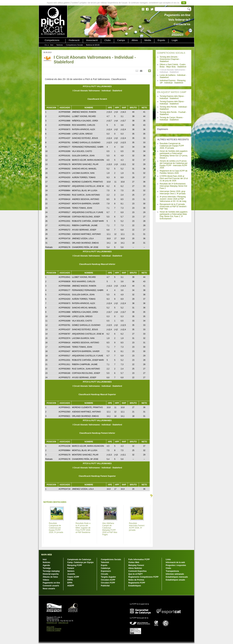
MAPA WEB (47, 555)
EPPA (70, 583)
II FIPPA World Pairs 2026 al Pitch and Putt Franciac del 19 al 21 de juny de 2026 (174, 178)
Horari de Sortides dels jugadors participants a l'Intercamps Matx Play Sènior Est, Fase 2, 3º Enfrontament (174, 215)
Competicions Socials (75, 45)
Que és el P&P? (136, 574)
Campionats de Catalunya (79, 559)
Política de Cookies (54, 630)
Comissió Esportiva (137, 571)
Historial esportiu (51, 574)
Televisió (105, 562)
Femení (71, 568)
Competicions (52, 40)
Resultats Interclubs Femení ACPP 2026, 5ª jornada (137, 527)
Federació (74, 40)
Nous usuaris (49, 589)
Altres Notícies (135, 568)
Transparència (172, 571)
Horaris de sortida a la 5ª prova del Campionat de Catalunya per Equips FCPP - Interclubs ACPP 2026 (174, 164)
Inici (52, 45)
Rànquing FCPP (75, 565)
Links (168, 559)
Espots (161, 40)
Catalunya (105, 568)
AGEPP (71, 586)
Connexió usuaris (51, 586)
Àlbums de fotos (50, 577)
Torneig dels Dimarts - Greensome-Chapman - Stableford (170, 59)
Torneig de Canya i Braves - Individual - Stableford (172, 119)
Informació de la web (175, 562)
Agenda (46, 565)
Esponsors (106, 571)
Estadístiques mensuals (177, 577)
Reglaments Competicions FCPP (143, 577)
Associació (92, 40)
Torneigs (47, 568)
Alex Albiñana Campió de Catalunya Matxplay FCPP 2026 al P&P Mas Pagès (110, 529)
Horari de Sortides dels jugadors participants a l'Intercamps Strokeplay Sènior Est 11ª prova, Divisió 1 (174, 154)
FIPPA (70, 580)
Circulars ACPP (108, 580)
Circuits (104, 574)
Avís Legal (50, 627)
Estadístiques (135, 586)
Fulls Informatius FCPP (139, 559)
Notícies (60, 45)
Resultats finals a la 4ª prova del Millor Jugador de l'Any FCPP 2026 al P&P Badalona (83, 528)
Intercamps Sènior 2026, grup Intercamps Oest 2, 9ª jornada (173, 192)
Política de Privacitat (54, 629)
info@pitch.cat (52, 623)
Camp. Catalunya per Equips (80, 562)
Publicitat (105, 586)
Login (175, 40)
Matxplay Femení (136, 565)
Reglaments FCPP (137, 583)
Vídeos (46, 580)
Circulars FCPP (108, 583)
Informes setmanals (175, 574)
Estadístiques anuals (175, 580)
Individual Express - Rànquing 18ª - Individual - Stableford (173, 82)
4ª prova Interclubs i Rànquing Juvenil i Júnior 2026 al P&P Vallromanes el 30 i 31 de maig (173, 199)
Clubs (107, 40)
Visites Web (134, 562)
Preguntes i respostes (176, 565)
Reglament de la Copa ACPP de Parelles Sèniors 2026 (174, 172)
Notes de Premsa (136, 580)
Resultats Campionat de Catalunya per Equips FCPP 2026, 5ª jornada (172, 146)
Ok (184, 3)
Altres (135, 40)
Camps (121, 40)
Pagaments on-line (51, 583)
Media (148, 40)
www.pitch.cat (63, 623)
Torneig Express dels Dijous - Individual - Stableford (172, 97)
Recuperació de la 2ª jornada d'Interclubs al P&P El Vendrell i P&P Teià (173, 207)
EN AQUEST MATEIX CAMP (172, 92)
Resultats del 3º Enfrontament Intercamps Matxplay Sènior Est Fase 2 (173, 186)
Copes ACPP (73, 577)
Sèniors (71, 571)
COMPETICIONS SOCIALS (171, 53)
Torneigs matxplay (51, 571)
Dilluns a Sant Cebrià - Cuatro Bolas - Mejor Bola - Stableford (173, 66)
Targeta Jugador (108, 577)
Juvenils (71, 574)
